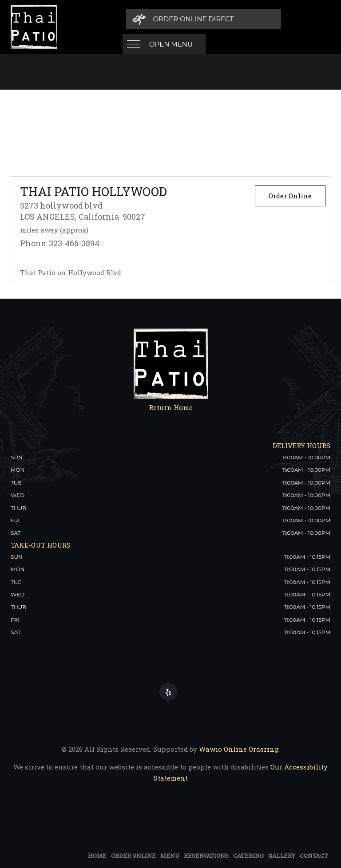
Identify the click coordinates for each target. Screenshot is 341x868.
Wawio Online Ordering (239, 748)
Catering (248, 855)
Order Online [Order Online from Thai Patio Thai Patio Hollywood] (290, 195)
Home (97, 855)
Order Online (133, 855)
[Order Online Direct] (269, 19)
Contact (314, 855)
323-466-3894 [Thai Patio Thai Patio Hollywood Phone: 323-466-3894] (74, 242)
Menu (170, 855)
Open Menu (171, 19)
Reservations (206, 855)
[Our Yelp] (168, 691)
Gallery (282, 855)
